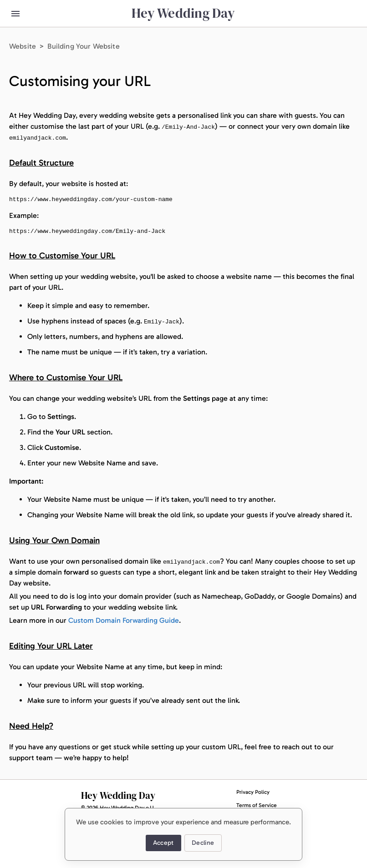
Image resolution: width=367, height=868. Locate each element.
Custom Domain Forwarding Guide (124, 620)
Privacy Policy (253, 792)
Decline (203, 843)
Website (23, 46)
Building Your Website (84, 46)
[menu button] (15, 14)
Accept (163, 843)
